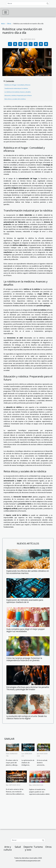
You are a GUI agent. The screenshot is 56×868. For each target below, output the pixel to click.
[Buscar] (28, 4)
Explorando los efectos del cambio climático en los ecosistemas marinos (28, 572)
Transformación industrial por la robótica (16, 88)
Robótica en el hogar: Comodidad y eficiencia (17, 85)
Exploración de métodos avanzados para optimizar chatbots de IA (25, 601)
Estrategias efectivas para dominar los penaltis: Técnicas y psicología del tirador (28, 688)
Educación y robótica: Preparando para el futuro (18, 96)
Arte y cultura (8, 848)
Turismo (38, 847)
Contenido (10, 81)
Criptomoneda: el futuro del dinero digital (17, 780)
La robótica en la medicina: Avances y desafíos (18, 92)
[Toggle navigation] (6, 12)
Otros (9, 24)
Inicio (3, 24)
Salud (18, 847)
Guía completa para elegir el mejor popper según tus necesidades (26, 630)
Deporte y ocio (28, 848)
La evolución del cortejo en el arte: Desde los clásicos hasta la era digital (27, 717)
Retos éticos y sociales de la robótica (15, 99)
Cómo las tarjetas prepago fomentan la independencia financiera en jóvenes (24, 659)
